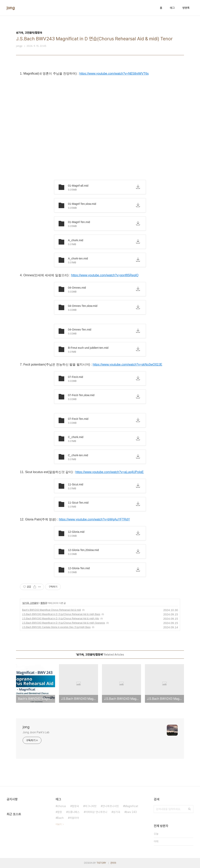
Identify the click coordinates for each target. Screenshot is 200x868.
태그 (172, 8)
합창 (60, 812)
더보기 (59, 824)
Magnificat (131, 806)
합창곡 (44, 603)
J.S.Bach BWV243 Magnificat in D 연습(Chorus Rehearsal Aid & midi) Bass (61, 614)
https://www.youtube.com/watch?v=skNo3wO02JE (128, 364)
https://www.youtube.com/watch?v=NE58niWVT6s (114, 74)
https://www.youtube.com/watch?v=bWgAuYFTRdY (94, 519)
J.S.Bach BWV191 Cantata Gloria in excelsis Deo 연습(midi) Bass (56, 627)
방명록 (186, 8)
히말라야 (74, 818)
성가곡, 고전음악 (30, 603)
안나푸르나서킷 (111, 806)
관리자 (113, 863)
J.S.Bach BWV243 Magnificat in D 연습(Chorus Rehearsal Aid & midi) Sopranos (64, 623)
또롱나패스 (74, 812)
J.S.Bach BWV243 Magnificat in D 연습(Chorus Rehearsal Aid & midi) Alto (61, 619)
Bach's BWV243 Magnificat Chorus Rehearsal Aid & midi (51, 610)
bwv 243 (131, 812)
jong (11, 8)
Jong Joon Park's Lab (36, 732)
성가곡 (117, 812)
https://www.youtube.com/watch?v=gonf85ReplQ (105, 275)
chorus (62, 806)
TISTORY (101, 863)
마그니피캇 (91, 806)
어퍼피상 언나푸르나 (96, 812)
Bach (60, 818)
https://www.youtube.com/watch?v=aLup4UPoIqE (110, 472)
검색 (189, 809)
